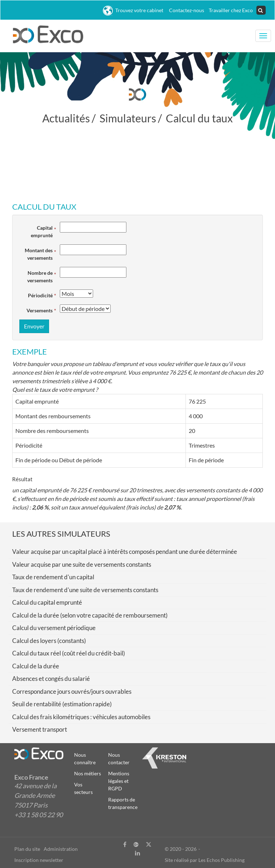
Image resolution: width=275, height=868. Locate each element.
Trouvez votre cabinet (133, 11)
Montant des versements (39, 254)
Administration (61, 849)
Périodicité (40, 295)
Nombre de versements (40, 277)
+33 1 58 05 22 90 (38, 815)
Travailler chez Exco (230, 10)
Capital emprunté (42, 231)
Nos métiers (88, 773)
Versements (40, 310)
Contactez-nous (185, 10)
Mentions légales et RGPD (119, 781)
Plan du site (27, 849)
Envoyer (34, 326)
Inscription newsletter (39, 860)
